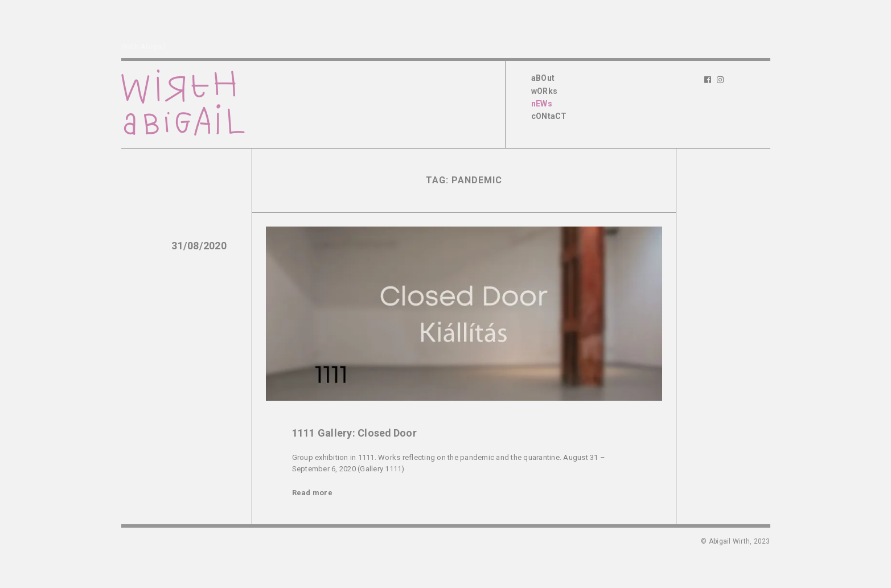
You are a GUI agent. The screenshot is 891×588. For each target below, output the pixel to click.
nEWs (542, 104)
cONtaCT (549, 116)
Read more (312, 493)
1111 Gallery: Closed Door (354, 433)
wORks (544, 91)
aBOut (543, 78)
